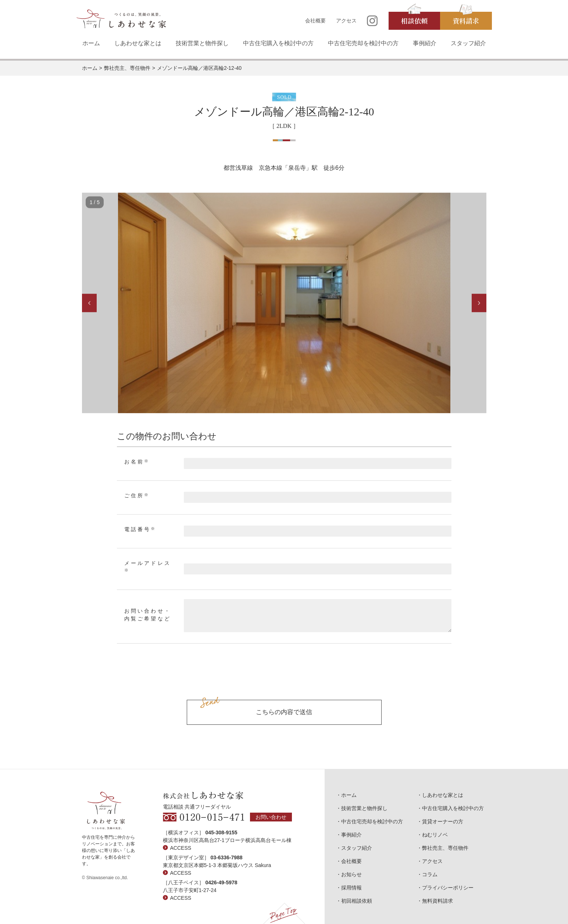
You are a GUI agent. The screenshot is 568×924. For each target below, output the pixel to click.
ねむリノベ (435, 835)
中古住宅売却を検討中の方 (363, 43)
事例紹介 (425, 43)
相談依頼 (414, 21)
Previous (89, 304)
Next (479, 304)
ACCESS (181, 848)
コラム (430, 874)
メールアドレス (148, 566)
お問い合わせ (271, 817)
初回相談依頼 (357, 901)
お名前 (137, 462)
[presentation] (284, 680)
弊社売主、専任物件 (127, 68)
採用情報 (351, 888)
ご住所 (137, 495)
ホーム (91, 43)
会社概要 (315, 21)
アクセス (346, 21)
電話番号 (140, 529)
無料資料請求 (437, 901)
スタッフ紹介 (468, 43)
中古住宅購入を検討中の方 (278, 43)
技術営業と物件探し (202, 43)
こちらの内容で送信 (284, 712)
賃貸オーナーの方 (443, 821)
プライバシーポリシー (448, 888)
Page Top (284, 913)
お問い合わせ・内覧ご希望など (148, 615)
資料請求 (466, 21)
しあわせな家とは (138, 43)
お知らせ (351, 874)
